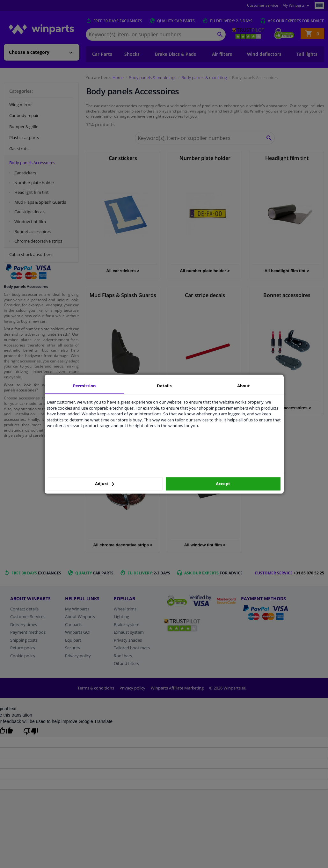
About (244, 386)
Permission (84, 386)
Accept (223, 484)
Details (164, 386)
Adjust (105, 484)
